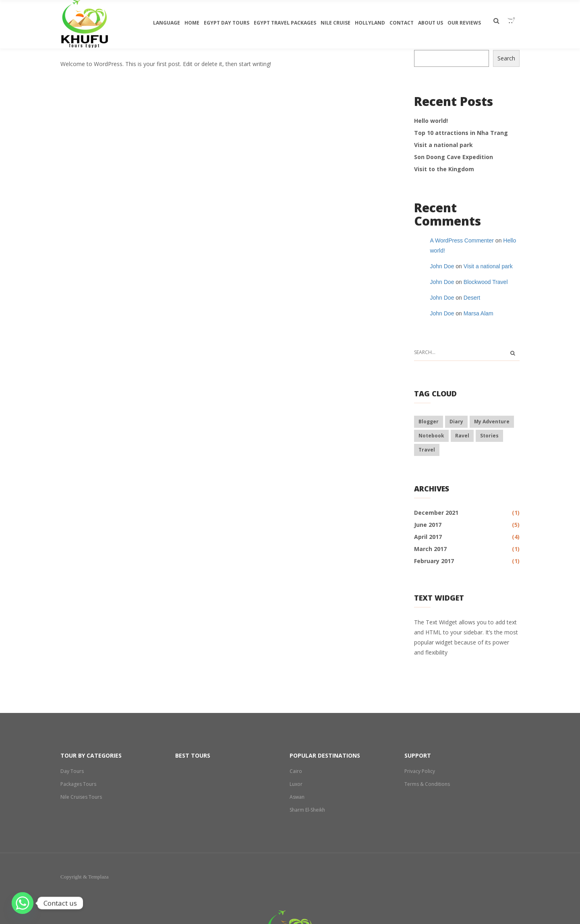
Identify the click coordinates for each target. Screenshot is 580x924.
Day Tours (72, 771)
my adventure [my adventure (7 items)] (492, 422)
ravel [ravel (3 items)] (462, 436)
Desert (472, 298)
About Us (431, 23)
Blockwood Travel (486, 282)
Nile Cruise (336, 23)
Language (167, 23)
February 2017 (434, 561)
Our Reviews (464, 23)
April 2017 (428, 537)
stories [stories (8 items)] (489, 436)
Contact (402, 23)
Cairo (296, 771)
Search (506, 58)
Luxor (296, 784)
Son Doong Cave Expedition (454, 157)
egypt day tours (227, 23)
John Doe (442, 266)
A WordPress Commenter (462, 240)
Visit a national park (443, 145)
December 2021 (436, 513)
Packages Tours (79, 784)
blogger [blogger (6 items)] (429, 422)
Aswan (297, 797)
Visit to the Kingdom (444, 169)
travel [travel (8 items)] (427, 450)
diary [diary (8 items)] (456, 422)
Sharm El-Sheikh (308, 810)
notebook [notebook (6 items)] (431, 436)
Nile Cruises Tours (82, 797)
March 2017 (430, 549)
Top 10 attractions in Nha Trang (461, 133)
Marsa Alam (478, 313)
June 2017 (428, 525)
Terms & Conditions (427, 784)
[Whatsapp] (23, 903)
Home (192, 23)
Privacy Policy (420, 771)
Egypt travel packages (285, 23)
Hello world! (431, 121)
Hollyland (370, 23)
